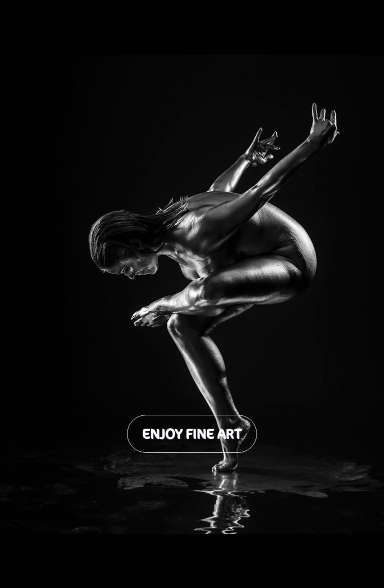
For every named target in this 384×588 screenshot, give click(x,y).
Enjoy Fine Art (192, 434)
